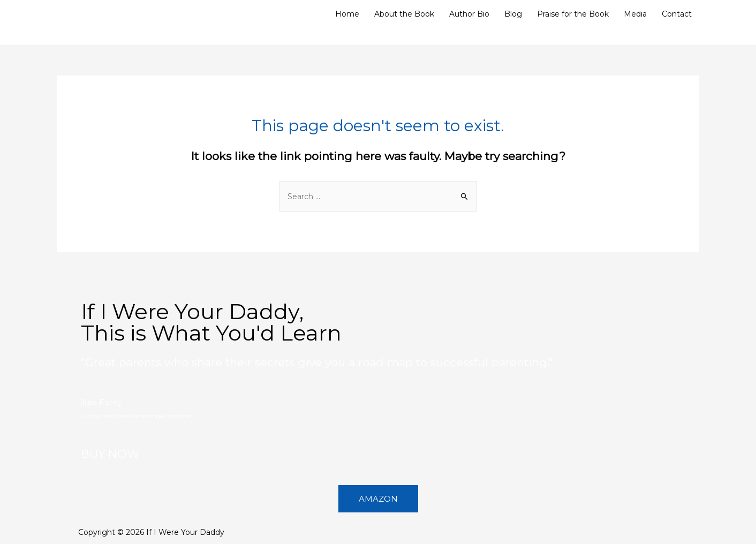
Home (347, 14)
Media (635, 14)
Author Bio (469, 14)
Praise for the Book (573, 14)
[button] (378, 499)
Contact (677, 14)
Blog (513, 14)
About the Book (404, 14)
